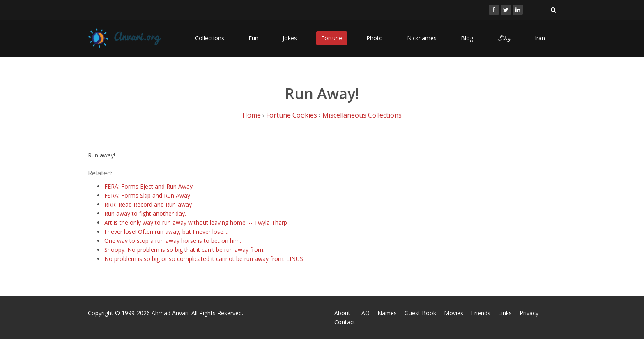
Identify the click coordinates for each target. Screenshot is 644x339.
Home (252, 115)
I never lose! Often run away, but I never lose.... (166, 232)
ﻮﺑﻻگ (504, 38)
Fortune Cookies (292, 115)
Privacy (529, 313)
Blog (467, 38)
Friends (481, 313)
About (342, 313)
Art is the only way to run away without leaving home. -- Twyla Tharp (196, 223)
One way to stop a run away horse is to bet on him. (173, 241)
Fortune (332, 38)
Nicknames (422, 38)
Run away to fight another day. (145, 213)
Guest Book (420, 313)
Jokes (290, 38)
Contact (345, 322)
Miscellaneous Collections (362, 115)
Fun (253, 38)
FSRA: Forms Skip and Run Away (147, 195)
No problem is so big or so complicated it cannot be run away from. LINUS (204, 259)
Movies (454, 313)
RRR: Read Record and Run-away (148, 204)
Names (387, 313)
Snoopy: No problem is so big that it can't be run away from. (184, 250)
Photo (375, 38)
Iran (540, 38)
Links (505, 313)
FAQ (364, 313)
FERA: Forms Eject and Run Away (148, 186)
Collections (210, 38)
